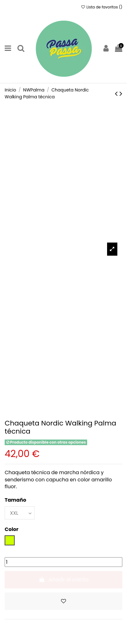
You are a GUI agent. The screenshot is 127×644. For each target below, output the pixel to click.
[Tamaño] (20, 513)
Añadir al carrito (63, 580)
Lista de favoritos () (101, 7)
